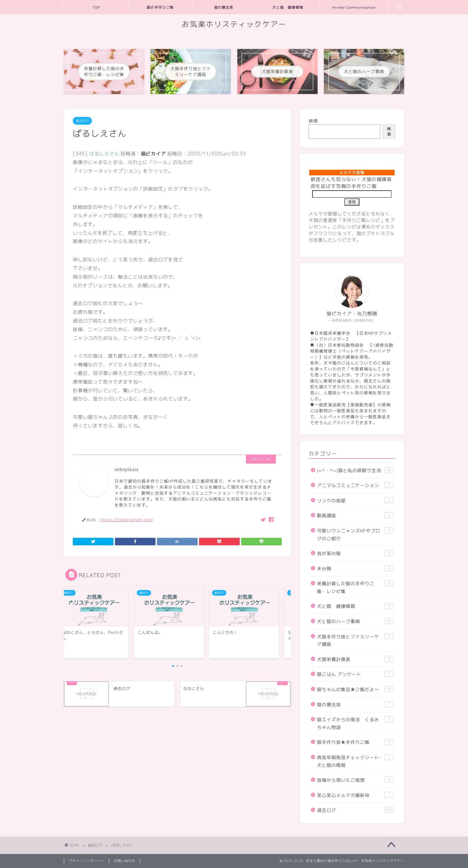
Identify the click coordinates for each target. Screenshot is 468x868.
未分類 (355, 569)
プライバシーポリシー (87, 861)
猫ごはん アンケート (355, 674)
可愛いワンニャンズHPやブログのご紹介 (355, 535)
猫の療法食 (224, 7)
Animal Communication (354, 7)
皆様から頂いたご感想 (355, 780)
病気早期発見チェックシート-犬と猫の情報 (355, 761)
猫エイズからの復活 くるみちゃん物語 (355, 723)
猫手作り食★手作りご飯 (355, 742)
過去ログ (82, 121)
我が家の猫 (355, 553)
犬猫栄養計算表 (355, 659)
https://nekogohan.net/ (127, 519)
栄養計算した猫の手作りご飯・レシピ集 (355, 587)
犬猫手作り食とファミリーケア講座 (355, 640)
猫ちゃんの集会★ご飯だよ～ (355, 689)
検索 (313, 121)
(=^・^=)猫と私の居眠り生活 (355, 470)
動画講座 (355, 515)
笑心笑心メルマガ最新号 (355, 795)
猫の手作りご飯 (160, 7)
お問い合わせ (124, 861)
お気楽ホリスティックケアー (234, 24)
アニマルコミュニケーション (355, 485)
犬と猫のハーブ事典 (355, 621)
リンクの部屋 (355, 501)
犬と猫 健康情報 (288, 7)
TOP (96, 7)
